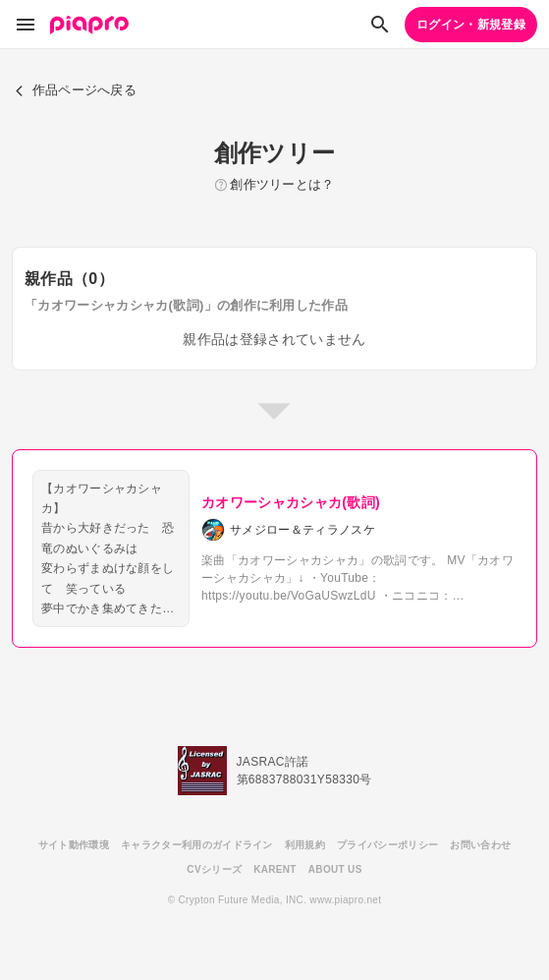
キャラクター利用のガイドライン (197, 845)
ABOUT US (335, 869)
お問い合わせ (480, 845)
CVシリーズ (214, 869)
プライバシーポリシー (387, 845)
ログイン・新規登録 (471, 25)
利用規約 (305, 845)
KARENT (275, 869)
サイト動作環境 (74, 845)
